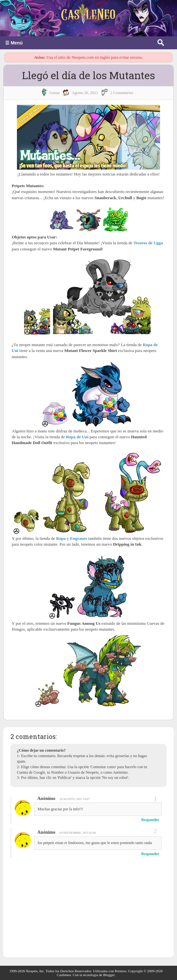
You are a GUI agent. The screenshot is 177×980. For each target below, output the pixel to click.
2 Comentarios (122, 93)
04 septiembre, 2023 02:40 (78, 833)
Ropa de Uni (77, 437)
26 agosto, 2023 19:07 (75, 799)
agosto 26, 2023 (85, 93)
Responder (150, 820)
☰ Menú (14, 43)
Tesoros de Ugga (148, 243)
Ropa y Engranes (71, 538)
